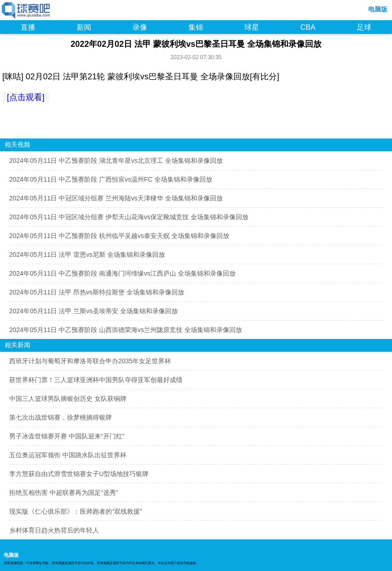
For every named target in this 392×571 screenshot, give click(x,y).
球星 (252, 27)
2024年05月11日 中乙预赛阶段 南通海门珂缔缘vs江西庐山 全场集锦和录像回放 (122, 273)
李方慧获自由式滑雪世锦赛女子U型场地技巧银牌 (79, 474)
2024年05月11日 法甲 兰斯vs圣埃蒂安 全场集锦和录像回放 (94, 311)
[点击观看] (26, 97)
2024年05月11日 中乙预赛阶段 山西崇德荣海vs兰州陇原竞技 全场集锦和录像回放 (126, 330)
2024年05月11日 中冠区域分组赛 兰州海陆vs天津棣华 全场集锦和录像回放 (116, 198)
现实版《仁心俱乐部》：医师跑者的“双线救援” (75, 511)
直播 (28, 27)
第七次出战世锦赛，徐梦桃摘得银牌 (61, 417)
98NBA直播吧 (26, 11)
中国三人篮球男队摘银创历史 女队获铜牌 (68, 399)
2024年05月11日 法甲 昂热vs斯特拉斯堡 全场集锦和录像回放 (97, 292)
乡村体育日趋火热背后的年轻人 (54, 530)
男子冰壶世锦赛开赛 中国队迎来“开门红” (67, 436)
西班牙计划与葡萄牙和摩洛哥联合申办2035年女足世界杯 (90, 361)
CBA (308, 27)
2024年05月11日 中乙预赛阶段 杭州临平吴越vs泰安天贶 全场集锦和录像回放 (119, 236)
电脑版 (378, 9)
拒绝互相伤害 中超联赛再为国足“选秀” (63, 493)
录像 (140, 27)
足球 (364, 27)
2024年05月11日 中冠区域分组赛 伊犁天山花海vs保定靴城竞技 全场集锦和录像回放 (129, 217)
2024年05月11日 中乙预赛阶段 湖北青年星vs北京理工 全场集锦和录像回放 (116, 161)
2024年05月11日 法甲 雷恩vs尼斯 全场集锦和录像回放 (87, 255)
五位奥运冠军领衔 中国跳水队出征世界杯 (68, 455)
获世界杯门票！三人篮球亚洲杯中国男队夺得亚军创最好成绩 (96, 380)
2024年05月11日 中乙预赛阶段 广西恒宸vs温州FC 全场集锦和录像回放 (111, 179)
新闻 (84, 27)
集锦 (196, 27)
